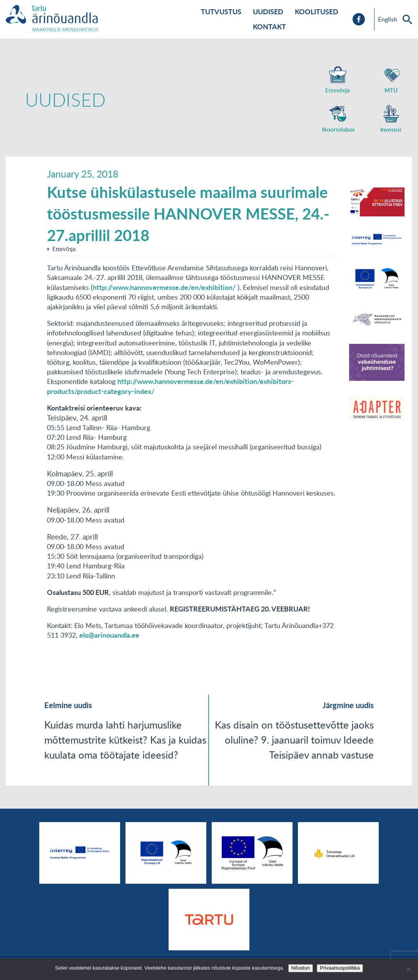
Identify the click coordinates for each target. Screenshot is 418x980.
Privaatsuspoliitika (340, 968)
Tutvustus (221, 12)
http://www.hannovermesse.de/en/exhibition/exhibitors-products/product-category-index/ (170, 386)
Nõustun (301, 968)
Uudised (268, 12)
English (388, 19)
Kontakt (269, 27)
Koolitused (317, 12)
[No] (408, 969)
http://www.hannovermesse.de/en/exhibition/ (164, 287)
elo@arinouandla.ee (109, 635)
